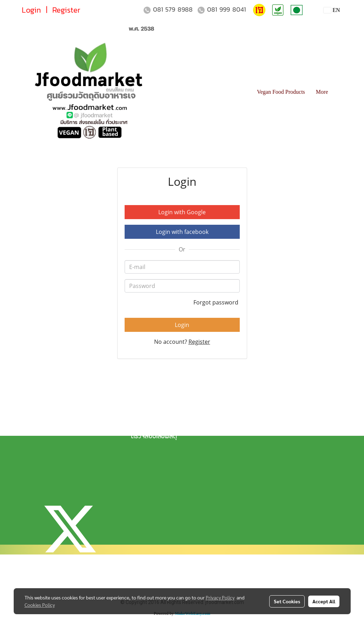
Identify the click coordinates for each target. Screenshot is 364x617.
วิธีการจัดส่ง (146, 425)
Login (31, 10)
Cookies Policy (40, 605)
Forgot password (217, 302)
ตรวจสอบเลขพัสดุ (154, 437)
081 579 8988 (173, 9)
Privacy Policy (220, 597)
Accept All (324, 601)
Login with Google (182, 212)
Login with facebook (182, 232)
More (322, 92)
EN (332, 10)
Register (66, 10)
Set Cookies (287, 601)
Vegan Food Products (281, 92)
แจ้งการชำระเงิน (149, 413)
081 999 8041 (226, 9)
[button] (340, 92)
